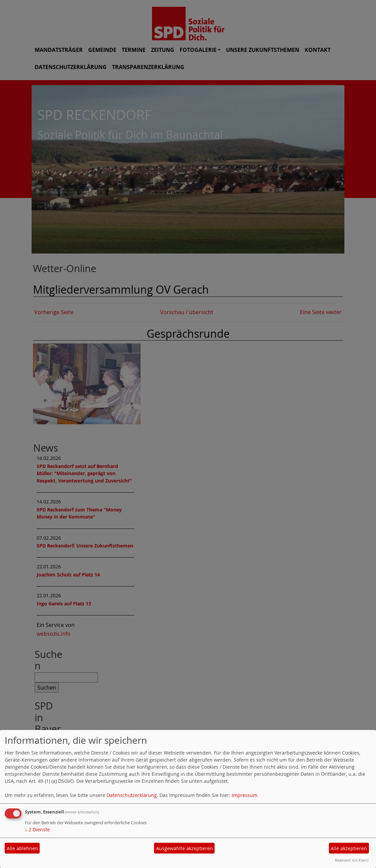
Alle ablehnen (22, 848)
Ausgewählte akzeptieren (184, 848)
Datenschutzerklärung (132, 795)
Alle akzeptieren (349, 848)
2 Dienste (37, 829)
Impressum (245, 795)
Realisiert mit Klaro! (352, 860)
